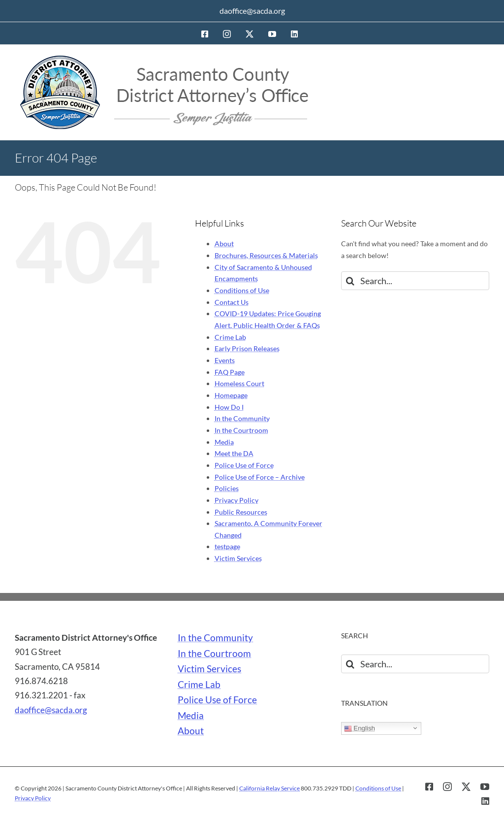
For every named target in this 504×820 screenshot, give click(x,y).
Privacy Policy (236, 500)
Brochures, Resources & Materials (266, 255)
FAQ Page (230, 372)
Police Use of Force (244, 465)
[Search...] (415, 281)
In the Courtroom (241, 430)
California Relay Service (269, 788)
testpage (227, 546)
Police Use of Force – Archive (260, 477)
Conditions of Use (242, 290)
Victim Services (238, 558)
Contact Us (232, 302)
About (224, 244)
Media (224, 442)
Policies (227, 488)
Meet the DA (234, 453)
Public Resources (241, 512)
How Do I (229, 407)
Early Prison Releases (247, 348)
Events (225, 360)
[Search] (350, 281)
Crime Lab (230, 337)
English (360, 728)
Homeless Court (239, 383)
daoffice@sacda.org (252, 11)
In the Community (242, 418)
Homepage (231, 395)
